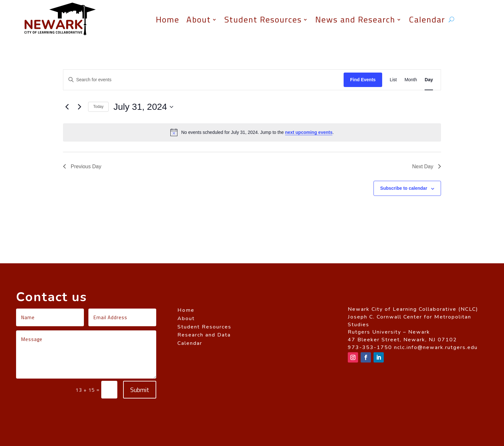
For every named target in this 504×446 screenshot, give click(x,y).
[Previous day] (67, 107)
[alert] (252, 132)
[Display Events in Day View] (429, 80)
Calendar (427, 19)
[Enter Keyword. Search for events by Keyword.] (203, 80)
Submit (140, 390)
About (199, 19)
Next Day (427, 166)
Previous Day (82, 166)
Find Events (363, 80)
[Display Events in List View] (393, 80)
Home (168, 19)
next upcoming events (309, 132)
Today (98, 107)
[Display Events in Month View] (411, 80)
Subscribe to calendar (404, 188)
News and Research (355, 19)
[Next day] (79, 107)
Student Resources (263, 19)
